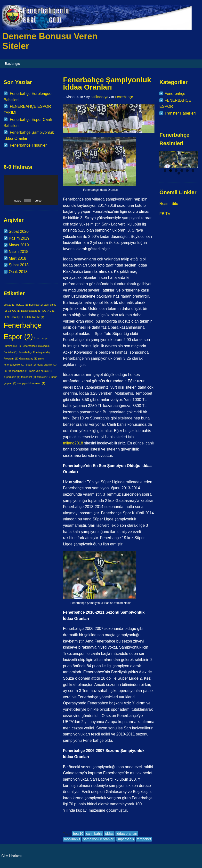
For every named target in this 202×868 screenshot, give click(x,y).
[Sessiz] (46, 200)
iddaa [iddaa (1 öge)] (31, 365)
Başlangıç (12, 64)
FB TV (165, 214)
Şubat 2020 (19, 231)
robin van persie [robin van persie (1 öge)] (40, 371)
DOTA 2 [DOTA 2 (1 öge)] (49, 311)
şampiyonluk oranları (99, 839)
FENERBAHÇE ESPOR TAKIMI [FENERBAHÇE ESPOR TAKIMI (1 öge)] (24, 317)
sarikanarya (99, 97)
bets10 (78, 834)
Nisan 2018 (19, 252)
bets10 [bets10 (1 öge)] (22, 305)
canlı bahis (94, 834)
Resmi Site (169, 204)
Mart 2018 (17, 258)
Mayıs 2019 (19, 245)
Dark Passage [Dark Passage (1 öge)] (31, 311)
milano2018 (74, 443)
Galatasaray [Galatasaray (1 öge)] (28, 359)
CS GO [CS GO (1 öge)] (14, 311)
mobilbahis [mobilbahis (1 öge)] (20, 371)
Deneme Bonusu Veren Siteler (50, 41)
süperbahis (126, 839)
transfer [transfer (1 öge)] (43, 377)
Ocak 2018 (18, 272)
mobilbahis (72, 839)
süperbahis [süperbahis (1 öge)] (12, 377)
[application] (31, 190)
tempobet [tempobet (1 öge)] (29, 377)
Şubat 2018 (19, 265)
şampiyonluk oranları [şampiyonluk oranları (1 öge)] (31, 383)
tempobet (144, 839)
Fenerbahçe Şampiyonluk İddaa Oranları (107, 83)
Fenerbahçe (124, 97)
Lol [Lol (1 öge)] (7, 371)
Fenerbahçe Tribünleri (29, 145)
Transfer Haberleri (180, 113)
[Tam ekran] (53, 200)
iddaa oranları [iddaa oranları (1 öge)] (47, 365)
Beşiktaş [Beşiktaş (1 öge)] (36, 305)
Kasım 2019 (19, 238)
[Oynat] (10, 200)
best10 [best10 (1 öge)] (9, 305)
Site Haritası (12, 856)
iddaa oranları (127, 834)
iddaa (109, 834)
